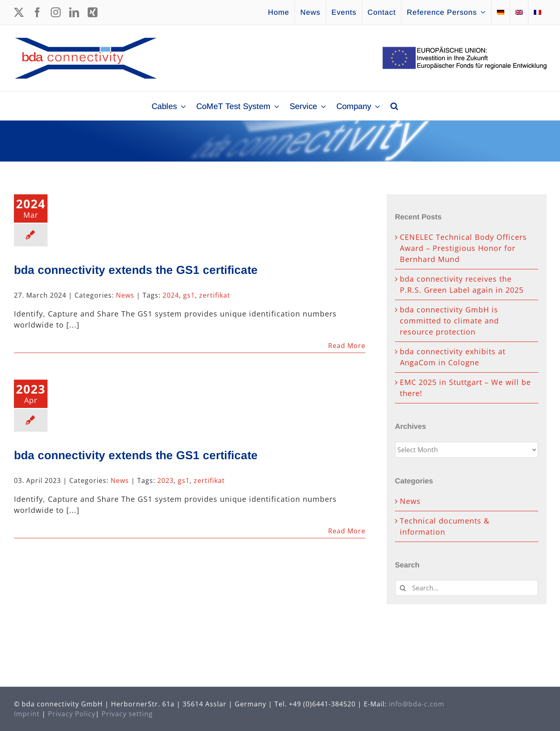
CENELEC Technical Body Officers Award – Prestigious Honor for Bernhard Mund (463, 248)
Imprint (27, 714)
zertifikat (215, 295)
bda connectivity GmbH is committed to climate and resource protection (449, 321)
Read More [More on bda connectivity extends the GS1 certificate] (347, 346)
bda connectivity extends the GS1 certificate (136, 270)
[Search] (403, 588)
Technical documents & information (445, 526)
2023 (166, 481)
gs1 (189, 295)
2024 (171, 295)
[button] (394, 106)
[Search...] (467, 588)
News (125, 295)
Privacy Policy (72, 714)
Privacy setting (127, 714)
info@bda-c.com (417, 704)
